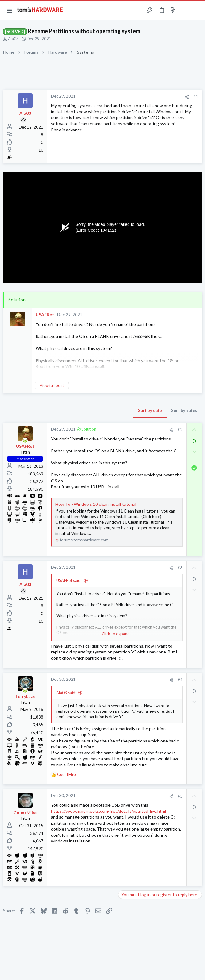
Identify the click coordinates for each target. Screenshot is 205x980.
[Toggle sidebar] (185, 10)
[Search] (197, 11)
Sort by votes (184, 410)
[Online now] (25, 440)
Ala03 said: (66, 693)
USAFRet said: (69, 580)
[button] (9, 10)
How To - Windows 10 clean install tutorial (96, 504)
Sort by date (150, 410)
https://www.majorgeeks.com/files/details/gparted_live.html (108, 811)
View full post (52, 385)
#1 (196, 97)
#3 (180, 568)
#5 (180, 796)
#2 (180, 430)
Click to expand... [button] (117, 634)
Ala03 (13, 39)
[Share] (187, 97)
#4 (180, 680)
